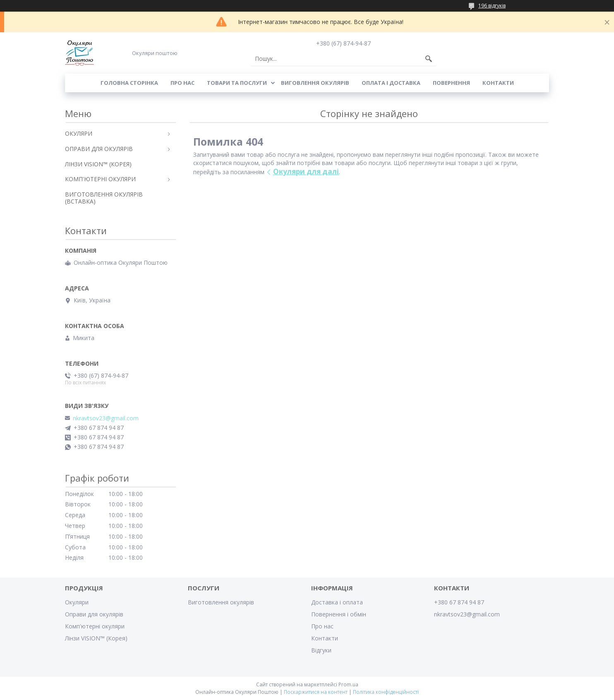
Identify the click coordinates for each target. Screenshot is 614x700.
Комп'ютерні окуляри (95, 626)
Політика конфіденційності (386, 692)
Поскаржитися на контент (316, 692)
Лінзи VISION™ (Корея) (96, 638)
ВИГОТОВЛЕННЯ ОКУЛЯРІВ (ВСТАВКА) (104, 198)
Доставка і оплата (337, 602)
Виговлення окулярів (315, 83)
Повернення (451, 83)
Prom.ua (348, 684)
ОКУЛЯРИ (79, 133)
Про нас (182, 83)
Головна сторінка (129, 83)
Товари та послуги (237, 83)
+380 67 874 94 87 (459, 602)
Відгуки (321, 650)
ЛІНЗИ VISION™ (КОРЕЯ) (98, 164)
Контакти (498, 83)
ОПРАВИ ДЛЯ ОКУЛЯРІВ (99, 149)
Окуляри (77, 602)
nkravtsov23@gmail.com (106, 418)
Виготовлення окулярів (221, 602)
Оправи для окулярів (94, 614)
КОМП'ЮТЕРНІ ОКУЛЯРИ (100, 179)
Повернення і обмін (339, 614)
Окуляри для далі (306, 171)
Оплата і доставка (391, 83)
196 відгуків (492, 6)
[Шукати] (429, 59)
